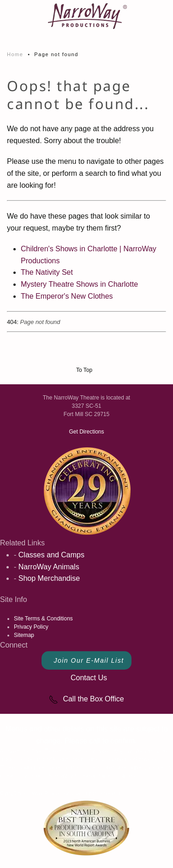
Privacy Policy (31, 627)
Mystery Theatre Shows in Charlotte (79, 284)
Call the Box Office (86, 699)
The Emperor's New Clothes (67, 296)
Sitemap (24, 635)
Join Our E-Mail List (89, 660)
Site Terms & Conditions (43, 619)
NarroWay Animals (49, 567)
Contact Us (89, 678)
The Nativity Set (47, 272)
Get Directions (86, 432)
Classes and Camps (51, 555)
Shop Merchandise (49, 578)
